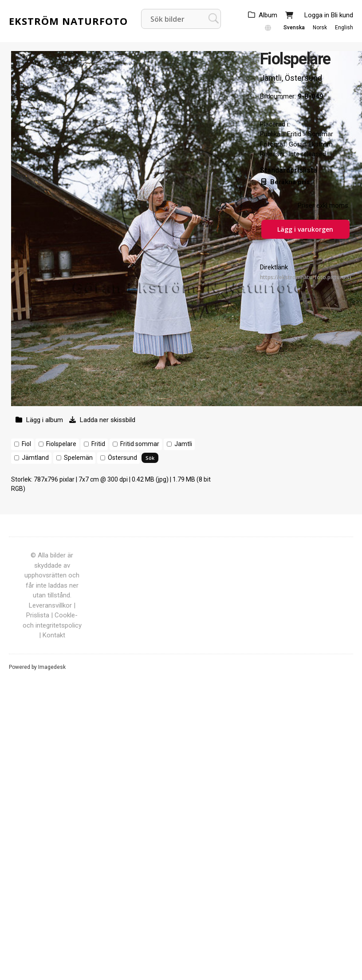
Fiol (26, 444)
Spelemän (78, 458)
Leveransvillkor (50, 605)
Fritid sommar (140, 444)
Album (268, 15)
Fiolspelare (61, 444)
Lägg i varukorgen (305, 229)
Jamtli (183, 444)
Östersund (122, 458)
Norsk (320, 28)
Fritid (98, 444)
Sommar (321, 134)
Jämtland (35, 458)
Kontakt (54, 635)
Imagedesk (52, 667)
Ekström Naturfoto (68, 21)
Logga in (317, 15)
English (344, 28)
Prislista (38, 615)
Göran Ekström (311, 144)
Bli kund (342, 15)
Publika (270, 134)
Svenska (294, 28)
